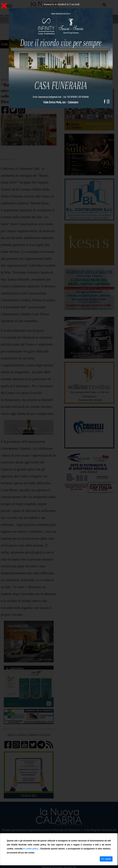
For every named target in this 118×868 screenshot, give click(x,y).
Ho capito (106, 859)
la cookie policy (31, 849)
